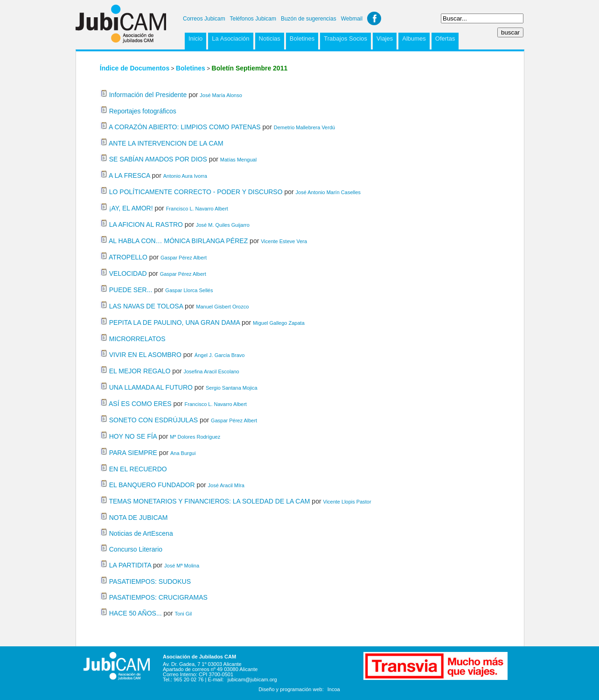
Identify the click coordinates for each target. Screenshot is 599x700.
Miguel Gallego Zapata (279, 323)
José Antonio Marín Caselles (328, 192)
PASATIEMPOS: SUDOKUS (150, 581)
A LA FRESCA (129, 175)
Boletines (302, 38)
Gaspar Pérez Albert (184, 258)
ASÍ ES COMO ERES (140, 404)
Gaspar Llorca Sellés (189, 290)
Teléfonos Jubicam (253, 19)
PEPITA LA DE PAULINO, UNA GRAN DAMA (174, 322)
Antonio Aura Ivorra (185, 176)
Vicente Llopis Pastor (347, 502)
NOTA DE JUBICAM (139, 518)
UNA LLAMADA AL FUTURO (151, 387)
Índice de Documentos (135, 68)
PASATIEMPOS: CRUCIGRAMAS (158, 597)
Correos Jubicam (204, 19)
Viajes (385, 38)
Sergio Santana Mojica (232, 388)
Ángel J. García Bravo (220, 355)
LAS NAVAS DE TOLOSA (146, 306)
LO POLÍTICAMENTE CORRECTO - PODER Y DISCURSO (197, 192)
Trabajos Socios (345, 38)
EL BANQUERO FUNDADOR (152, 485)
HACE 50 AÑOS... (136, 613)
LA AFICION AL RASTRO (146, 224)
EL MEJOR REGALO (140, 371)
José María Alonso (221, 95)
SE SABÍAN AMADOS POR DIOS (158, 159)
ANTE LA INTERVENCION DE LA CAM (166, 143)
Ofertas (445, 38)
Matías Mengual (238, 160)
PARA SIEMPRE (133, 453)
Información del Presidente (148, 95)
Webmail (352, 19)
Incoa (334, 689)
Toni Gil (184, 614)
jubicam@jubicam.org (252, 679)
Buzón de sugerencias (309, 19)
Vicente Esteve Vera (284, 241)
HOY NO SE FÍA (133, 436)
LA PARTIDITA (130, 565)
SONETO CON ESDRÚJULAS (153, 420)
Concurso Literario (136, 549)
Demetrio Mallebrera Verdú (304, 127)
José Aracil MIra (226, 485)
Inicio (195, 38)
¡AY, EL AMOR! (131, 208)
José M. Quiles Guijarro (223, 225)
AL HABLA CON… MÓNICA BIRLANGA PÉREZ (179, 241)
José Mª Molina (182, 566)
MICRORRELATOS (137, 339)
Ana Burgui (183, 453)
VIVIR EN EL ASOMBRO (145, 355)
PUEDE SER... (131, 290)
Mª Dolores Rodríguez (195, 437)
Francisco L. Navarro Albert (197, 209)
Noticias (270, 38)
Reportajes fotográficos (143, 111)
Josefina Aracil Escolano (212, 371)
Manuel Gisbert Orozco (222, 307)
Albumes (414, 38)
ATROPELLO (128, 257)
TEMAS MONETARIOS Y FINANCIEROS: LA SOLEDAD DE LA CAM (209, 501)
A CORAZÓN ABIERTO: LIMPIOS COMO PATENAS (185, 127)
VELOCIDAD (128, 273)
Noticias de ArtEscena (141, 533)
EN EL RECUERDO (138, 469)
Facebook (374, 18)
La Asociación (230, 38)
